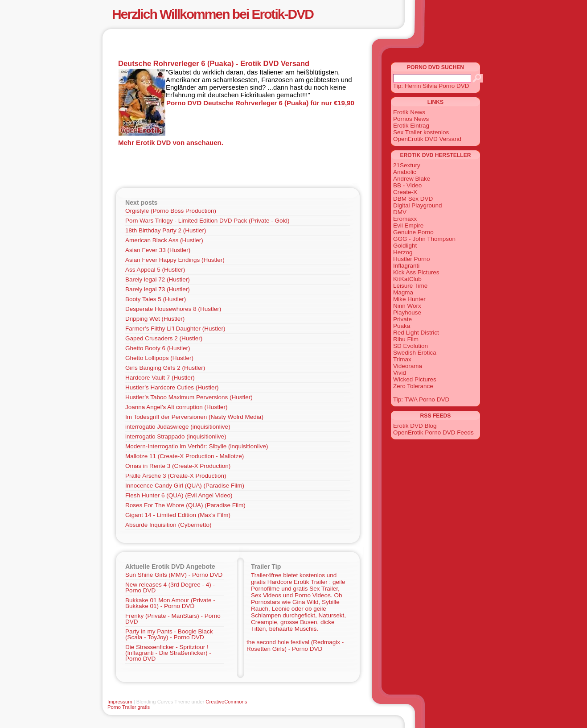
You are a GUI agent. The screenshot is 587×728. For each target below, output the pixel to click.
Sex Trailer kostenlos (421, 132)
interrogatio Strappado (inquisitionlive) (176, 436)
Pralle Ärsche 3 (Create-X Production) (176, 476)
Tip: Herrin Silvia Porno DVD (431, 86)
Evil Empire (408, 225)
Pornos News (411, 119)
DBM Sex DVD (413, 199)
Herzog (403, 252)
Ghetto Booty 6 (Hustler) (158, 348)
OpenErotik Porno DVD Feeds (433, 432)
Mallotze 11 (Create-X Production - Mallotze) (185, 456)
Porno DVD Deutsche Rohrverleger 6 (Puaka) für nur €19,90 (260, 103)
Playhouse (407, 312)
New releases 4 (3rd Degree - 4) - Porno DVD (170, 587)
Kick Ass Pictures (416, 272)
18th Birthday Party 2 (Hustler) (166, 230)
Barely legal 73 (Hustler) (158, 289)
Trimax (402, 359)
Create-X (405, 192)
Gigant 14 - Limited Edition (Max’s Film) (178, 515)
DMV (400, 212)
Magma (403, 292)
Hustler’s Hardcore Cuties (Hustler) (172, 387)
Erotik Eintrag (411, 126)
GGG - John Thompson (424, 239)
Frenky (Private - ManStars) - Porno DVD (173, 619)
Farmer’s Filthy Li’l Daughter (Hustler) (175, 329)
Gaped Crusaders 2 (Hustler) (164, 338)
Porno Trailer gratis (129, 707)
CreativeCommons (226, 702)
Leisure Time (410, 286)
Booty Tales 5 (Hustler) (156, 299)
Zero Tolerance (413, 386)
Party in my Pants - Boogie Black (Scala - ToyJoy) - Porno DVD (169, 634)
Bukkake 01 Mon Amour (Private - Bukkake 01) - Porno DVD (170, 603)
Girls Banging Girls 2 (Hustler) (165, 368)
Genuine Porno (413, 232)
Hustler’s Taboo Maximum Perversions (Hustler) (189, 397)
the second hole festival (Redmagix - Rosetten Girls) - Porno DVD (295, 645)
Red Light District (416, 333)
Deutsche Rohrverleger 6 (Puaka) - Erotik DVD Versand (214, 63)
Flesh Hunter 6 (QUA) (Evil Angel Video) (179, 495)
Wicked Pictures (415, 379)
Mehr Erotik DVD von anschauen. (171, 143)
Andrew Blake (412, 179)
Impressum (120, 702)
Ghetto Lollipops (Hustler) (159, 358)
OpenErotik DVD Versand (427, 139)
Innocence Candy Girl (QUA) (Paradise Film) (185, 486)
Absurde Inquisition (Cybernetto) (168, 525)
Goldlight (405, 246)
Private (402, 319)
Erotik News (409, 112)
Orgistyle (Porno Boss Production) (171, 211)
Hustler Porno (412, 259)
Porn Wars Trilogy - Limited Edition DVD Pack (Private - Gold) (207, 221)
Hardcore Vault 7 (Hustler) (160, 378)
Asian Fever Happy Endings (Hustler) (175, 260)
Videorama (408, 366)
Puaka (402, 326)
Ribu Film (406, 339)
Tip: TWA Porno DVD (421, 399)
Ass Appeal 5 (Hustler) (155, 270)
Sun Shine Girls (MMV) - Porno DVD (174, 575)
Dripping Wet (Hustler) (155, 319)
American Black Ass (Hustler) (164, 240)
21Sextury (407, 165)
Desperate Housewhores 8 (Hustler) (173, 309)
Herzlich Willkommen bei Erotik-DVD (213, 14)
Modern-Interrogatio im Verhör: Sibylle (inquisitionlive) (197, 446)
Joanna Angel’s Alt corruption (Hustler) (176, 407)
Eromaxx (405, 219)
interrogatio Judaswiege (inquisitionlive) (178, 427)
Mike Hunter (409, 299)
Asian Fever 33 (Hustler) (158, 250)
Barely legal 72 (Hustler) (158, 279)
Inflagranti (406, 266)
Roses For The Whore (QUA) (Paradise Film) (185, 505)
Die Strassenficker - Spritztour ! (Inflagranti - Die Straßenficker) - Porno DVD (168, 653)
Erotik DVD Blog (415, 426)
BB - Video (407, 185)
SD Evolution (410, 346)
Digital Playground (418, 205)
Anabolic (405, 172)
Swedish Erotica (415, 353)
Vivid (400, 373)
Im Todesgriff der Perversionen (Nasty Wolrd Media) (194, 417)
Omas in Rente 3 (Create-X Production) (178, 466)
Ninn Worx (407, 306)
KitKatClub (407, 279)
